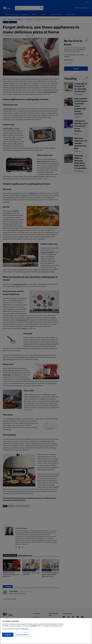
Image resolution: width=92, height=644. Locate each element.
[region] (46, 631)
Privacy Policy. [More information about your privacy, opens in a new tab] (25, 629)
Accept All (8, 635)
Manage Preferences (22, 635)
